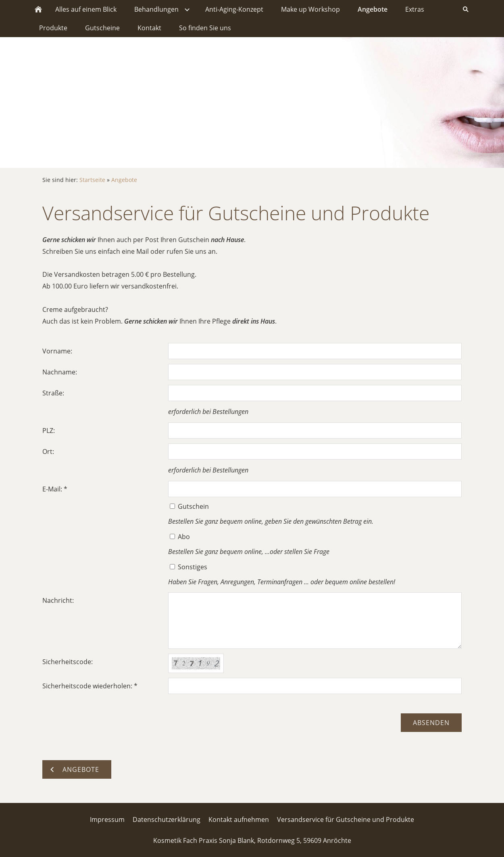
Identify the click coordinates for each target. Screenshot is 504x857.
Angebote (124, 180)
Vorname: (57, 351)
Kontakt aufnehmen (239, 819)
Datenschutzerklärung (167, 819)
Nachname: (60, 372)
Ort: (48, 451)
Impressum (107, 819)
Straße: (53, 393)
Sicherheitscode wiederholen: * (90, 686)
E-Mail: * (55, 489)
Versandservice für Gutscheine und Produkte (346, 819)
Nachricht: (58, 600)
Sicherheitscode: (68, 662)
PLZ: (49, 431)
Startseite (92, 180)
